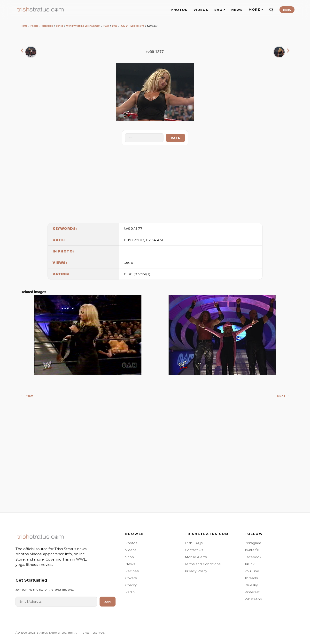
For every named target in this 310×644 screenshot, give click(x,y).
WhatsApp (253, 599)
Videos (131, 550)
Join (108, 602)
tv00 (128, 229)
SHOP (220, 10)
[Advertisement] (155, 183)
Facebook (253, 557)
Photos (35, 26)
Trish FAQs (194, 543)
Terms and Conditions (203, 564)
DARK (287, 10)
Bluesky (251, 585)
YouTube (252, 571)
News (130, 564)
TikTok (250, 564)
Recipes (132, 571)
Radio (130, 592)
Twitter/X (252, 550)
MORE (256, 10)
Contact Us (194, 550)
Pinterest (252, 592)
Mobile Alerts (196, 557)
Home (24, 26)
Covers (131, 578)
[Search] (271, 10)
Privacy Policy (196, 571)
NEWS (237, 10)
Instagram (253, 543)
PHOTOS (179, 10)
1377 (138, 229)
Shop (130, 557)
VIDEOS (201, 10)
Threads (251, 578)
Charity (131, 585)
